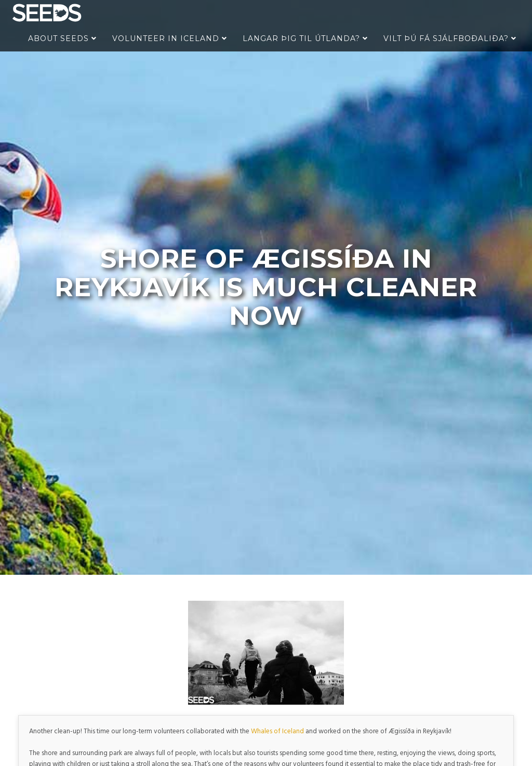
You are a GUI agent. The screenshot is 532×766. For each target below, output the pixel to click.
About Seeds (62, 38)
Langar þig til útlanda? (305, 38)
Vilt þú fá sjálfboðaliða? (450, 38)
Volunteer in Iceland (170, 38)
